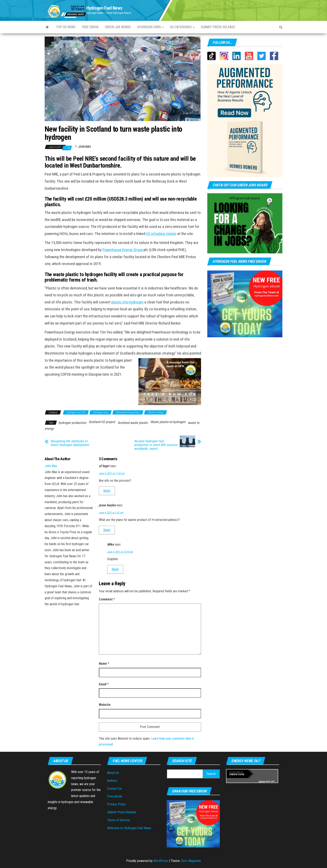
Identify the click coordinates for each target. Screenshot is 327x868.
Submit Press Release (122, 812)
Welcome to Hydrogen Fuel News (129, 828)
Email (104, 684)
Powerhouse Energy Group (123, 250)
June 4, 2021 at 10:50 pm (120, 552)
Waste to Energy (155, 412)
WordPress (161, 861)
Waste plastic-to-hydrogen (168, 422)
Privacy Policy (117, 804)
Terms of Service (119, 820)
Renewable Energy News (128, 412)
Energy (262, 781)
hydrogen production (72, 423)
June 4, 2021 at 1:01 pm (111, 513)
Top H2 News (66, 27)
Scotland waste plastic (133, 423)
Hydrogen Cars (150, 27)
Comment (107, 599)
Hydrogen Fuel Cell (76, 412)
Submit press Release (218, 27)
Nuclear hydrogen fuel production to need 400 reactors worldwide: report (156, 445)
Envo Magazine (191, 861)
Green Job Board (118, 27)
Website (105, 705)
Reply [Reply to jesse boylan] (107, 530)
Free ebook (90, 27)
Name (104, 664)
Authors (112, 781)
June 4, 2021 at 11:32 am (112, 473)
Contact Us (114, 789)
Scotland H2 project (102, 422)
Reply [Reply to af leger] (107, 491)
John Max (85, 147)
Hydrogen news (101, 412)
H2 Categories (182, 27)
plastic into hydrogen (127, 302)
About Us (113, 773)
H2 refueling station (161, 234)
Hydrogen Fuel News (104, 8)
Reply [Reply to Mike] (115, 569)
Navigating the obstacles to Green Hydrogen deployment (70, 443)
